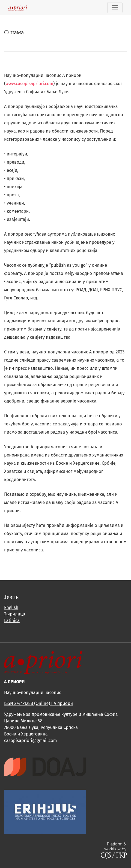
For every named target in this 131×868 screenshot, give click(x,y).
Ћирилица (15, 614)
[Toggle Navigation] (115, 8)
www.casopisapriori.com (29, 84)
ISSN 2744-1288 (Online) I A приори (38, 703)
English (11, 607)
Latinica (12, 621)
